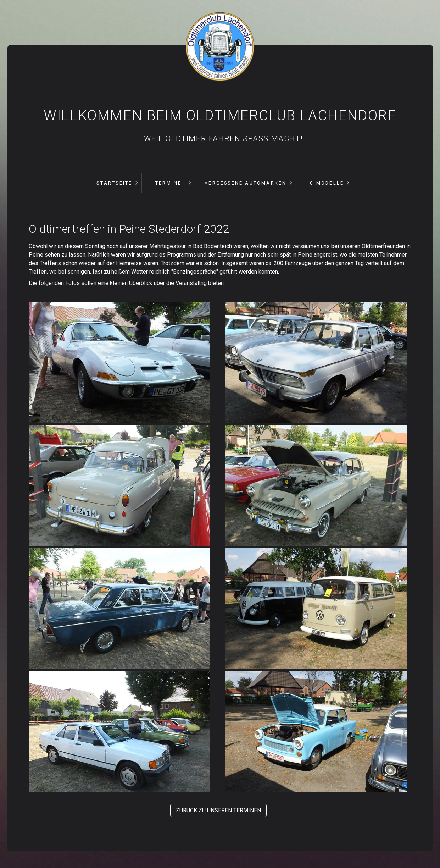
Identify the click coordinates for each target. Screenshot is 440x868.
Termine (168, 183)
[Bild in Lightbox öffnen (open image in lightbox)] (119, 362)
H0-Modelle (325, 183)
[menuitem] (114, 183)
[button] (218, 810)
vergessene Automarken (246, 183)
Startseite (114, 183)
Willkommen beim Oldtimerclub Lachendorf (220, 116)
